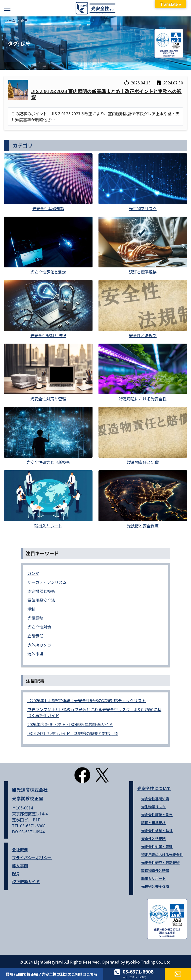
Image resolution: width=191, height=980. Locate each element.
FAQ (16, 873)
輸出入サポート (153, 878)
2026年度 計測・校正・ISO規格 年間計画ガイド (70, 724)
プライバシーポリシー (32, 857)
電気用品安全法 (41, 600)
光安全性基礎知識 (155, 799)
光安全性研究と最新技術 (160, 862)
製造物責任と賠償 (155, 870)
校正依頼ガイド (26, 881)
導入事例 (20, 865)
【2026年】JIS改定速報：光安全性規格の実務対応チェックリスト (87, 700)
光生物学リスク (153, 807)
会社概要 (20, 850)
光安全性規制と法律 (157, 831)
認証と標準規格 (153, 823)
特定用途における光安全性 (162, 855)
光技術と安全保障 (155, 886)
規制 (31, 609)
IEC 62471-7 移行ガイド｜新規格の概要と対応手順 (73, 733)
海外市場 (35, 654)
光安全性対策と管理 (157, 847)
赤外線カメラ (39, 645)
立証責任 (35, 636)
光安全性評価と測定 (157, 815)
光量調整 (35, 618)
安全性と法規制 (153, 839)
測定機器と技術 (41, 591)
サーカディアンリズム (47, 582)
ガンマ (33, 573)
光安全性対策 (39, 627)
